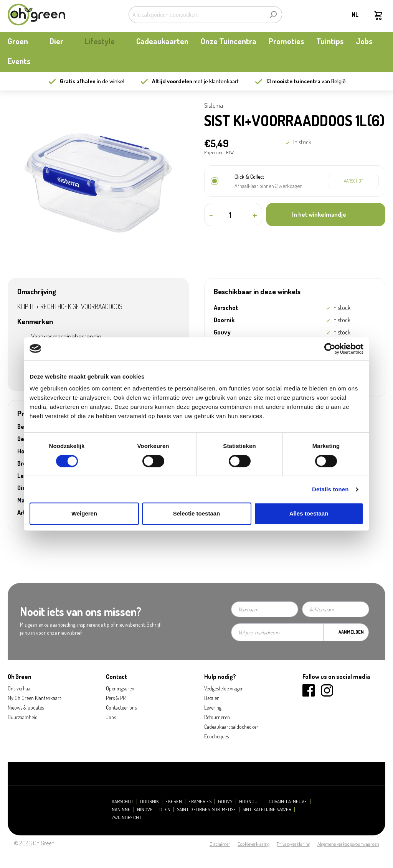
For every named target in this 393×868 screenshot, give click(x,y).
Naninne (121, 810)
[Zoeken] (273, 15)
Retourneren (217, 717)
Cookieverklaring (253, 844)
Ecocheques (216, 736)
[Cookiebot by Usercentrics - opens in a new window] (330, 349)
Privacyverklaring (293, 844)
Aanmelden (351, 632)
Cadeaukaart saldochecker (231, 727)
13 (293, 81)
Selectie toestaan (197, 513)
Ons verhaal (20, 688)
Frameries (200, 801)
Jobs (111, 717)
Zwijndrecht (127, 818)
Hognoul (249, 801)
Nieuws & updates (26, 707)
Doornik (149, 801)
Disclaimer (220, 844)
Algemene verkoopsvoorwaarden (348, 844)
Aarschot (123, 801)
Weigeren (84, 513)
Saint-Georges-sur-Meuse (206, 810)
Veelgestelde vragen (224, 688)
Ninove (145, 810)
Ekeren (174, 801)
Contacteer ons (121, 707)
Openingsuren (120, 688)
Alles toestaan (309, 513)
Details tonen (330, 489)
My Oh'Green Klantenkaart (34, 698)
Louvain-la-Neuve (287, 801)
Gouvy (225, 801)
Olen (165, 810)
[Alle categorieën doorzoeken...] (196, 15)
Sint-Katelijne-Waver (267, 810)
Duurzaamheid (23, 717)
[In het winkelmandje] (326, 215)
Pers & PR (116, 698)
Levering (213, 707)
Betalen (212, 698)
